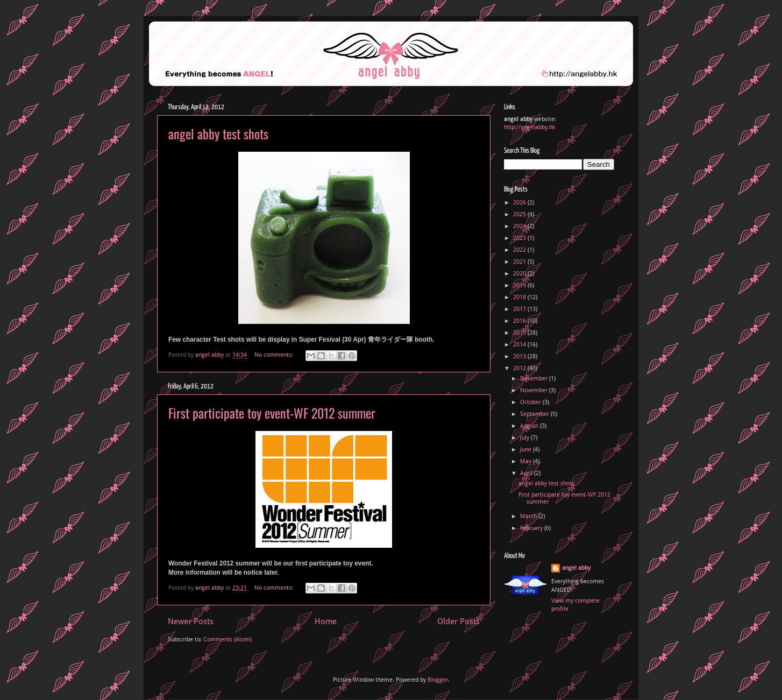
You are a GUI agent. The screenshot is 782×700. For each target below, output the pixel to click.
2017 (520, 309)
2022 (520, 250)
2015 (520, 333)
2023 (520, 238)
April (527, 473)
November (535, 390)
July (525, 438)
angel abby (576, 568)
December (535, 379)
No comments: (275, 355)
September (535, 414)
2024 (520, 226)
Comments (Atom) (228, 639)
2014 (520, 345)
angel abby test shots (218, 133)
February (532, 528)
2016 (520, 321)
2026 (520, 203)
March (529, 516)
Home (326, 621)
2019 (520, 285)
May (527, 461)
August (530, 426)
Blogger (438, 680)
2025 (520, 214)
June (527, 450)
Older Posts (458, 621)
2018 (520, 297)
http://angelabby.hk (529, 127)
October (531, 402)
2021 (520, 262)
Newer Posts (191, 621)
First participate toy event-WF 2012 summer (272, 413)
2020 (520, 274)
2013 (520, 356)
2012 (520, 368)
